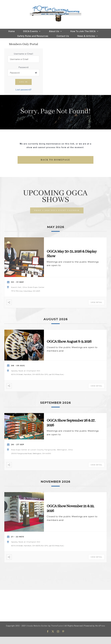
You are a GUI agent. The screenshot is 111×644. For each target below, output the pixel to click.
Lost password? (24, 90)
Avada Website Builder (38, 626)
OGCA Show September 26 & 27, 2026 (71, 423)
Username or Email (24, 54)
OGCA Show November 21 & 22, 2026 (70, 509)
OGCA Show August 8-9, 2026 (69, 342)
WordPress (100, 626)
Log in (24, 82)
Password (24, 67)
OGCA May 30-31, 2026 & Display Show (72, 254)
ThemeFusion (57, 626)
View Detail (96, 302)
